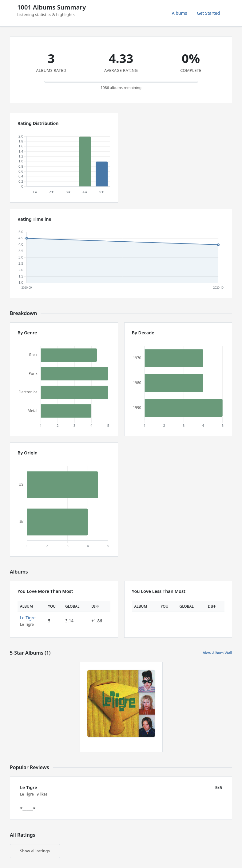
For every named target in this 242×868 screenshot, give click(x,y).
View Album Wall (218, 653)
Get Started (208, 13)
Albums (180, 13)
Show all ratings (35, 851)
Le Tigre (28, 618)
